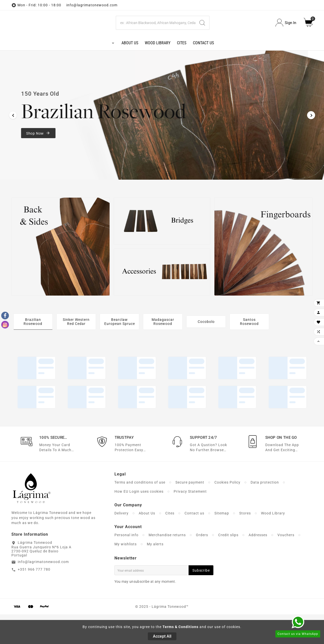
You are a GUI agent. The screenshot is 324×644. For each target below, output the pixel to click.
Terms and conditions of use (140, 512)
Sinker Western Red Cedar (76, 351)
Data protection (265, 512)
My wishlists (126, 574)
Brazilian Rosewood (33, 351)
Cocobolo (206, 351)
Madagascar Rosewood (163, 351)
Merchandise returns (167, 565)
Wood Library (273, 543)
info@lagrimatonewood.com (43, 591)
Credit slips (228, 565)
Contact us (194, 543)
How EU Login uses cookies (139, 521)
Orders (202, 565)
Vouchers (286, 565)
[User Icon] (286, 38)
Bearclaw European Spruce (120, 351)
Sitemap (222, 543)
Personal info (126, 565)
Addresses (258, 565)
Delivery (121, 543)
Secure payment (190, 512)
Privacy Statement (190, 521)
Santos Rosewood (249, 351)
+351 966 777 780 (34, 599)
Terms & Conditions (180, 627)
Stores (245, 543)
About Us (147, 543)
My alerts (155, 574)
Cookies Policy (227, 512)
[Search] (156, 37)
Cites (170, 543)
